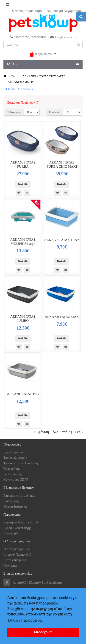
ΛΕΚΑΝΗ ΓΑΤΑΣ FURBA (23, 164)
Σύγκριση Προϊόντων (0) (23, 103)
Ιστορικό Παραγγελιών (18, 555)
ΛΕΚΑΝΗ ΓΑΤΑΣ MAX (62, 317)
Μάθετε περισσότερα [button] (25, 620)
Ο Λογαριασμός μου (17, 549)
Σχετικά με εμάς (14, 452)
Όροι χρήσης (12, 469)
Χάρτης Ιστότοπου (15, 507)
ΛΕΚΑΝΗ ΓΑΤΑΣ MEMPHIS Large (23, 242)
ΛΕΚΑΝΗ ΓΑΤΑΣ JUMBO (23, 319)
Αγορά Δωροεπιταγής (17, 528)
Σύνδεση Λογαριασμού (28, 11)
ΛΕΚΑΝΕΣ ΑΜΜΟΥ (21, 82)
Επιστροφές (11, 501)
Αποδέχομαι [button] (43, 632)
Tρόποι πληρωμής (15, 458)
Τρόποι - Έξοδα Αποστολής (21, 463)
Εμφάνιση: (55, 112)
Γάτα (14, 76)
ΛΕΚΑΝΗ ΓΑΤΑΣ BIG (23, 394)
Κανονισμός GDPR (16, 480)
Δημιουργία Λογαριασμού (65, 11)
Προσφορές (11, 533)
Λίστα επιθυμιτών (15, 560)
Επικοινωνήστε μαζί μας (19, 496)
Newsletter (10, 566)
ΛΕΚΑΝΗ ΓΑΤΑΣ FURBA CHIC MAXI (62, 164)
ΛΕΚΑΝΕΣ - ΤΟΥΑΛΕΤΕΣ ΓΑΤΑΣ (44, 76)
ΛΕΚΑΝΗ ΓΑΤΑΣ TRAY (62, 240)
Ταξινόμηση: (14, 112)
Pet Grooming (12, 474)
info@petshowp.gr (64, 37)
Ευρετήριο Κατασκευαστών (21, 522)
